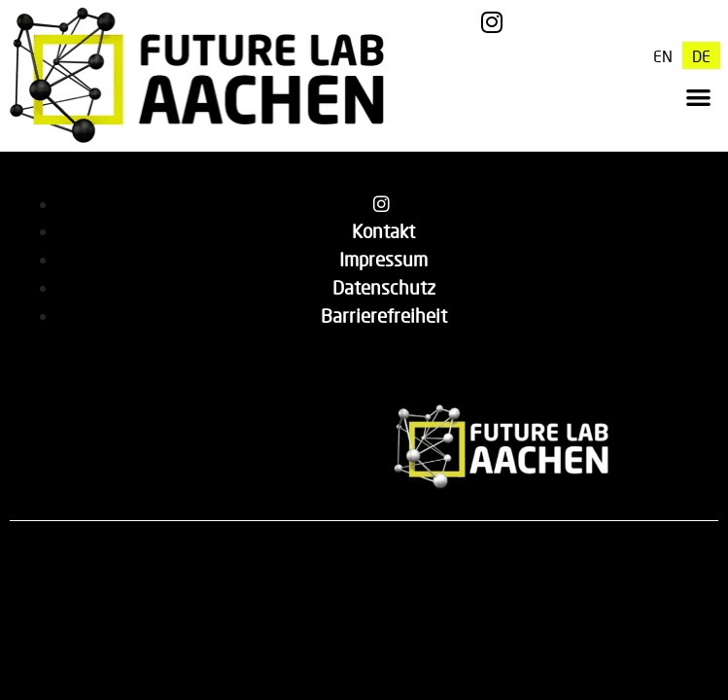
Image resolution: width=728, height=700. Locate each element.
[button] (698, 97)
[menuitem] (663, 56)
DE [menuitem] (701, 55)
